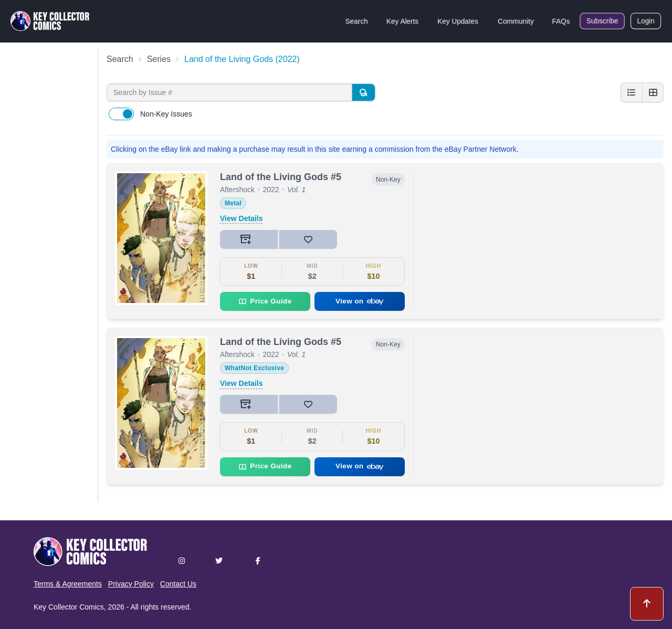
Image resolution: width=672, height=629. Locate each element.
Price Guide (265, 301)
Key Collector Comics (69, 607)
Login (646, 21)
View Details (241, 218)
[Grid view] (653, 92)
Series (159, 59)
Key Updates (458, 21)
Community (516, 21)
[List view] (632, 92)
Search (356, 21)
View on (360, 301)
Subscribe (602, 21)
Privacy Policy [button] (131, 584)
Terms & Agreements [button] (68, 584)
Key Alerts (402, 21)
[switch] (121, 114)
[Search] (363, 92)
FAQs (561, 21)
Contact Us (178, 584)
